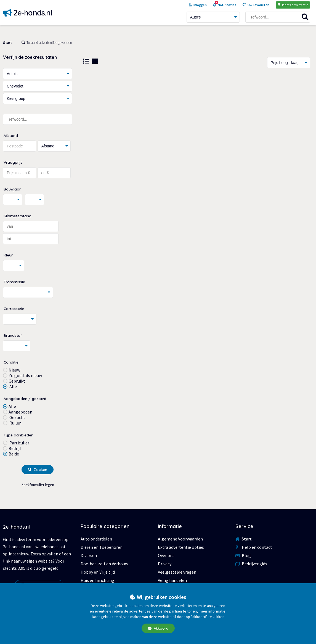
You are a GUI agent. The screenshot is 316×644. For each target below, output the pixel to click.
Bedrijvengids (251, 564)
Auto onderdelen (96, 539)
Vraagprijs (13, 162)
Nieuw (14, 370)
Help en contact (254, 547)
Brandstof (13, 335)
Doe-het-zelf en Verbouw (104, 564)
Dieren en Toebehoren (102, 547)
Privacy (165, 564)
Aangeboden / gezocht (25, 398)
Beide (14, 454)
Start (7, 43)
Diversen (89, 555)
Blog (243, 555)
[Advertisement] (197, 118)
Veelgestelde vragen (177, 572)
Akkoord (158, 628)
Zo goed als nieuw (25, 375)
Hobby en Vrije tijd (98, 572)
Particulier (19, 443)
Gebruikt (17, 381)
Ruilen (15, 423)
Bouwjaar (12, 189)
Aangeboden (20, 412)
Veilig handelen (172, 580)
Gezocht (17, 417)
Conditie (11, 362)
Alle (13, 386)
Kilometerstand (18, 216)
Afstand (11, 135)
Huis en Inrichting (97, 580)
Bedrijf (15, 448)
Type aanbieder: (18, 435)
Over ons (166, 555)
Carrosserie (14, 308)
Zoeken (38, 470)
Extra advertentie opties (181, 547)
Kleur (8, 255)
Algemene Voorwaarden (180, 539)
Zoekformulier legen (38, 485)
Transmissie (14, 282)
